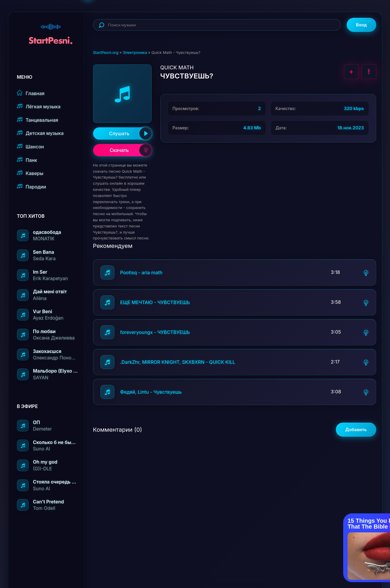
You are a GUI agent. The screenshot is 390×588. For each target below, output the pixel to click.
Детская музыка (40, 133)
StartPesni (51, 31)
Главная (31, 93)
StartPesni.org (106, 52)
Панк (27, 160)
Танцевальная (38, 120)
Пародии (32, 187)
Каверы (30, 173)
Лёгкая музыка (39, 106)
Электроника (135, 52)
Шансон (31, 146)
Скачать (131, 150)
